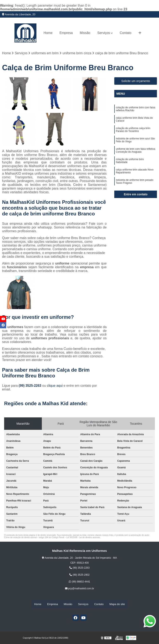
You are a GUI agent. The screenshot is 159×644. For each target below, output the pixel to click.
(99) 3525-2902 (79, 575)
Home (48, 33)
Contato (125, 33)
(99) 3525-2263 (30, 386)
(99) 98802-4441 (79, 582)
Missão (85, 33)
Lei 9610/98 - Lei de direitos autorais (83, 538)
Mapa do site (117, 604)
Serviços (104, 33)
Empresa (66, 33)
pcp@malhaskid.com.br (80, 589)
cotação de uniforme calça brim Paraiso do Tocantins (133, 131)
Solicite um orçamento (136, 81)
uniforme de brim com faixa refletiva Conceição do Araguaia (135, 153)
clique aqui (55, 386)
